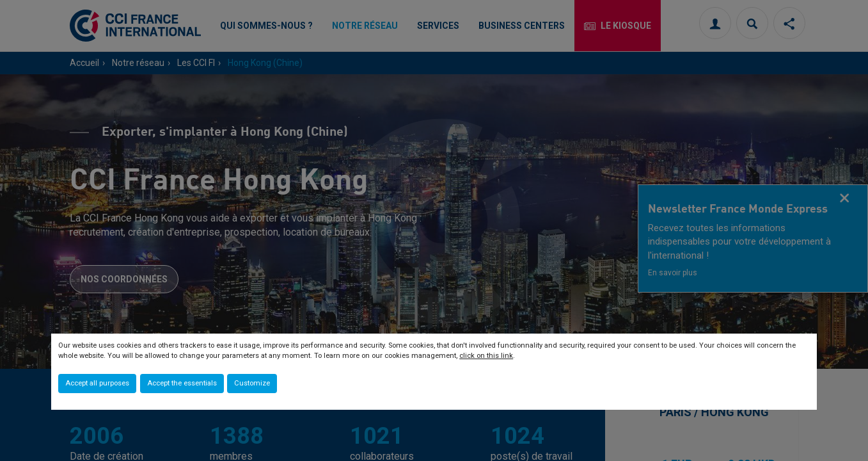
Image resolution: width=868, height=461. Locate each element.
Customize (252, 383)
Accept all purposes (97, 383)
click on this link (486, 356)
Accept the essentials (182, 383)
